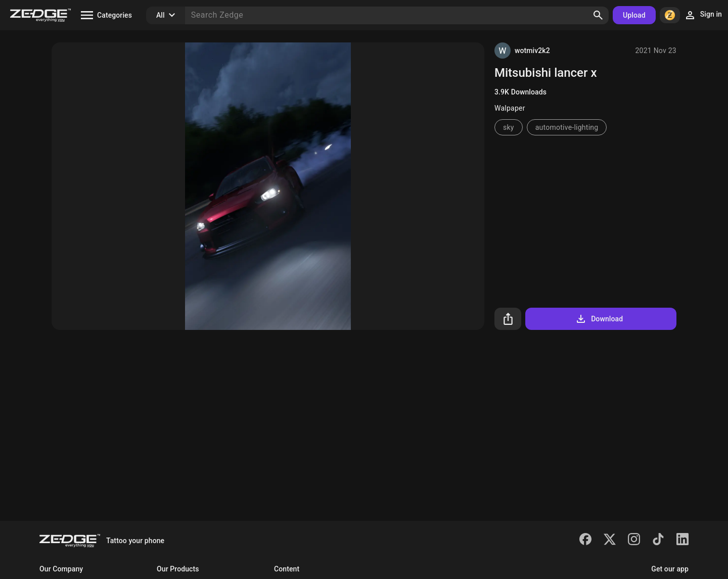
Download (599, 319)
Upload (634, 15)
